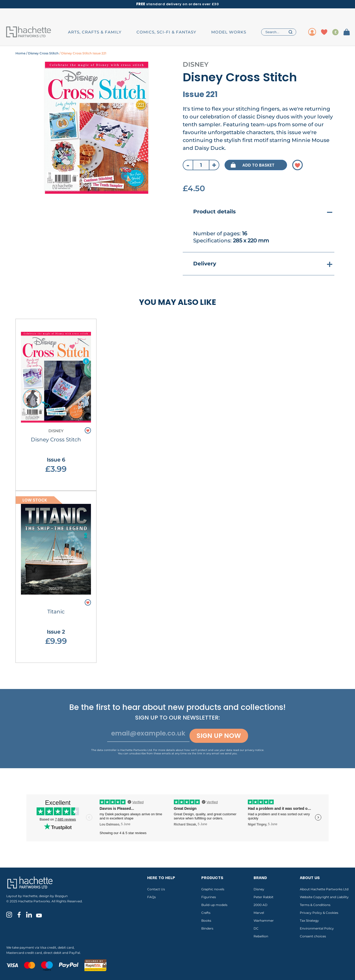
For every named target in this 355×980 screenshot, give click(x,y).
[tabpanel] (96, 128)
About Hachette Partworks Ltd (324, 889)
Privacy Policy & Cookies (319, 913)
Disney (259, 889)
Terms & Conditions (315, 905)
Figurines (209, 897)
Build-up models (214, 905)
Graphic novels (213, 889)
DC (256, 928)
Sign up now (219, 736)
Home (20, 53)
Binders (207, 928)
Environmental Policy (317, 928)
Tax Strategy (309, 921)
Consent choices (313, 936)
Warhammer (264, 921)
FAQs (151, 897)
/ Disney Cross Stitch (42, 53)
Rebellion (261, 936)
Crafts (206, 913)
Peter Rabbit (264, 897)
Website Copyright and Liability (324, 897)
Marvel (259, 913)
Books (206, 921)
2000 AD (260, 905)
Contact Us (156, 889)
